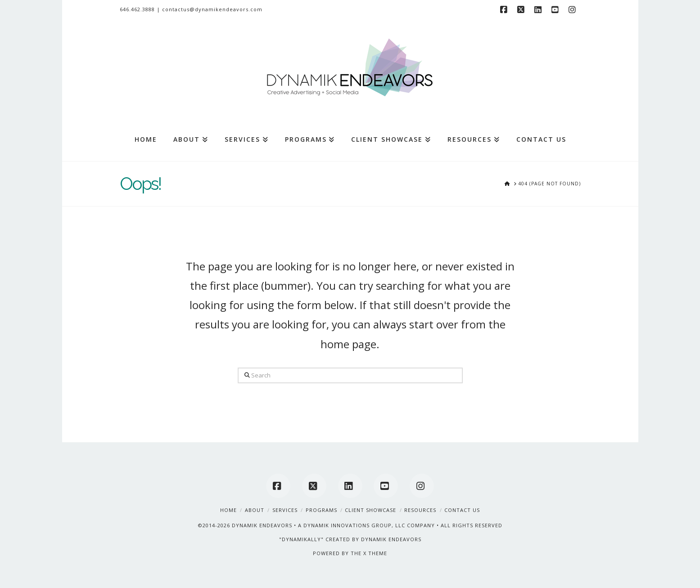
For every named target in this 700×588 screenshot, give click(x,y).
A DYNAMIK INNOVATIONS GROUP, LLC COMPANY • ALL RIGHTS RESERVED (400, 525)
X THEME (375, 553)
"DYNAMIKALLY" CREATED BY (320, 539)
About (255, 510)
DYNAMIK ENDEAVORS (262, 525)
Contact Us (462, 510)
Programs (321, 510)
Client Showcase (370, 510)
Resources (420, 510)
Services (285, 510)
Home (228, 510)
